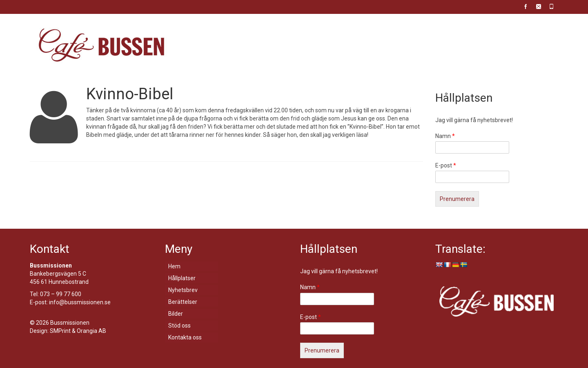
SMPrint (60, 331)
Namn (445, 136)
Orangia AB (91, 331)
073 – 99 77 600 (61, 294)
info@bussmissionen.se (80, 302)
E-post (446, 165)
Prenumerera (457, 199)
